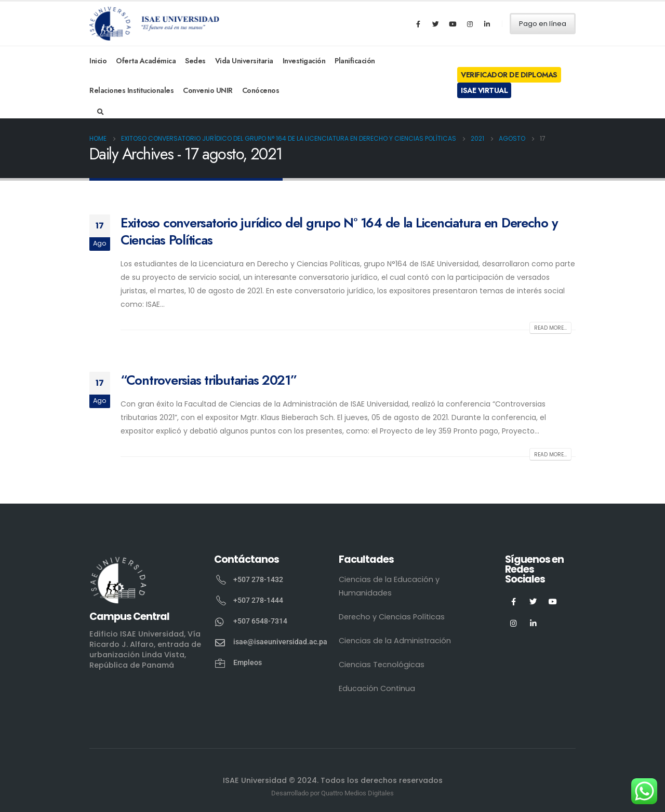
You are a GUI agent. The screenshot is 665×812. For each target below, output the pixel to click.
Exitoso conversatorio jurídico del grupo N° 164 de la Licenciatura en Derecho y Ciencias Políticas (339, 231)
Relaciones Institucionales (131, 90)
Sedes (195, 61)
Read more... (550, 328)
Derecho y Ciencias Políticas (392, 617)
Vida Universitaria (244, 61)
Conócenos (261, 90)
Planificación (355, 61)
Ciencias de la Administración (395, 641)
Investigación (304, 61)
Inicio (98, 61)
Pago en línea (543, 24)
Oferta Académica (146, 61)
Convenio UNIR (208, 90)
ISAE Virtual (484, 90)
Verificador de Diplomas (509, 75)
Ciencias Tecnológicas (382, 665)
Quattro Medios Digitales (357, 793)
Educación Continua (377, 688)
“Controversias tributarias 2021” (209, 380)
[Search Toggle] (101, 112)
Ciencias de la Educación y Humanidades (389, 586)
